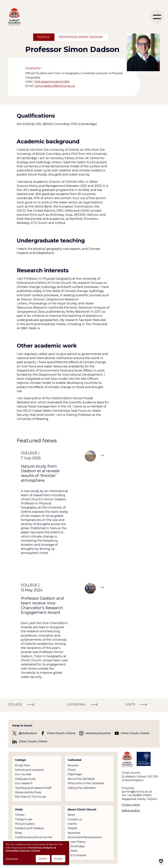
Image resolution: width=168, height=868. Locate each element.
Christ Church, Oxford (61, 733)
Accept (58, 859)
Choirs (72, 770)
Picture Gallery (25, 824)
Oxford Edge (76, 846)
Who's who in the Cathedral (86, 783)
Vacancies (74, 833)
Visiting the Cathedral (82, 788)
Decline (43, 859)
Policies (72, 851)
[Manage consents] (161, 861)
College (20, 760)
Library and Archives (28, 792)
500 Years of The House (30, 797)
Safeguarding (131, 811)
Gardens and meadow (29, 828)
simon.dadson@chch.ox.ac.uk (55, 86)
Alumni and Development (85, 837)
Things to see (24, 819)
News (71, 815)
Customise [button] (12, 859)
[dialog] (36, 853)
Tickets (20, 815)
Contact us (75, 819)
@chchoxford (28, 733)
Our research (24, 783)
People (43, 37)
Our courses (23, 774)
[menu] (157, 17)
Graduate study (25, 779)
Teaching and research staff (33, 788)
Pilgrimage (75, 774)
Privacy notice (131, 805)
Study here (22, 765)
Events (72, 824)
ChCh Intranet (77, 855)
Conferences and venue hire (34, 837)
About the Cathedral (81, 779)
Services (73, 765)
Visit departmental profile (52, 82)
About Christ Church (82, 810)
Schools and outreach (29, 770)
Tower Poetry (77, 842)
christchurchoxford (98, 733)
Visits (19, 810)
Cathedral (74, 760)
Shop (18, 833)
